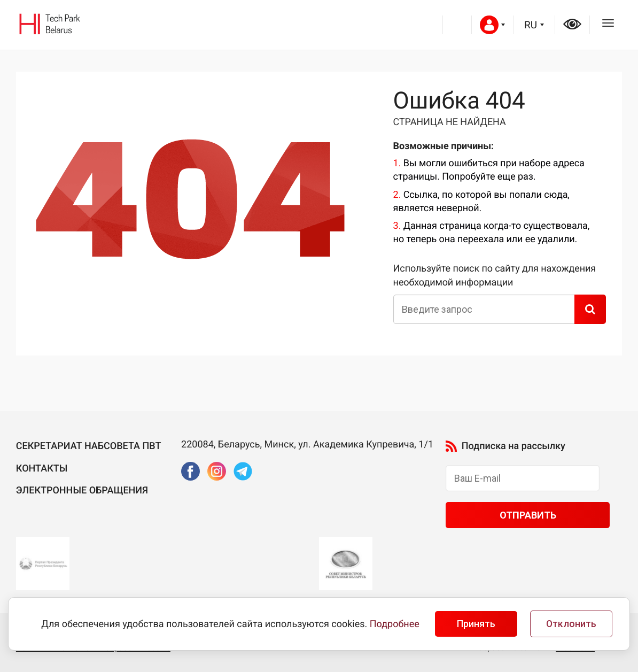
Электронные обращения (82, 491)
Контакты (42, 469)
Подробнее (395, 624)
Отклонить (571, 624)
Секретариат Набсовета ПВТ (89, 446)
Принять (476, 624)
